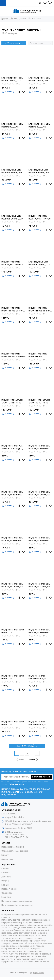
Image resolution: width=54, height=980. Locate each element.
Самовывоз (7, 893)
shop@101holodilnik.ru (15, 817)
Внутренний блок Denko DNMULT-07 (13, 677)
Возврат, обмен (9, 889)
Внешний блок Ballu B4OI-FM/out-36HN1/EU (13, 263)
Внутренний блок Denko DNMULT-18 (13, 723)
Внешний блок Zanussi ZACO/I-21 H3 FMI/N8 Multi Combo (12, 401)
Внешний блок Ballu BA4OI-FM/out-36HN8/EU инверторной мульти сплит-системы (40, 355)
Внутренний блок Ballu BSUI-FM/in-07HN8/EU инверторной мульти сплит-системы (39, 585)
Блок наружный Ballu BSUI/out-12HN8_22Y (39, 171)
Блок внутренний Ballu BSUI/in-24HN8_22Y (39, 79)
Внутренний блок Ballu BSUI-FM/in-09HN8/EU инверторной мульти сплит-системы (12, 585)
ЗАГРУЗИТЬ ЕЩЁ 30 (27, 746)
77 (37, 753)
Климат (5, 855)
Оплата (5, 881)
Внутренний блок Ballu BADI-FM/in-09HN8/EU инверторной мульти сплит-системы (39, 493)
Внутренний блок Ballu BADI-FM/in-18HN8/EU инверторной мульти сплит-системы (12, 539)
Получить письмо (41, 777)
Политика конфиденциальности (17, 905)
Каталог (5, 869)
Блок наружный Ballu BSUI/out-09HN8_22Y (12, 217)
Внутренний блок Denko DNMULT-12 (13, 631)
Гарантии (6, 897)
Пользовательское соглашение (17, 901)
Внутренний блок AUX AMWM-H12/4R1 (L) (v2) (12, 447)
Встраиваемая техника (13, 847)
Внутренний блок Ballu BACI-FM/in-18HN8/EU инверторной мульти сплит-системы (39, 447)
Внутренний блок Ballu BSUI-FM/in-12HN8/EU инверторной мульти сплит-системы (39, 539)
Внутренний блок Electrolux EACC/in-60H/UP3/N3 (38, 723)
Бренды (5, 885)
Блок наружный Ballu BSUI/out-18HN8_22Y (12, 171)
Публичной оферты (17, 784)
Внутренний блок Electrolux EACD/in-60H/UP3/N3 (38, 677)
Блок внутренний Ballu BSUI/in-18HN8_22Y (12, 79)
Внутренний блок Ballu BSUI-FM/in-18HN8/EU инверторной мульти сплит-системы (39, 631)
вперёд (33, 760)
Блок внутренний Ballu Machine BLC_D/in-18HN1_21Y (39, 126)
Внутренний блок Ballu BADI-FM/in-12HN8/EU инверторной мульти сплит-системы (12, 493)
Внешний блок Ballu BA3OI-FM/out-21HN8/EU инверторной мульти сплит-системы (13, 310)
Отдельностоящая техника (15, 851)
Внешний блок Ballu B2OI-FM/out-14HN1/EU (40, 217)
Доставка (6, 877)
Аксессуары (7, 859)
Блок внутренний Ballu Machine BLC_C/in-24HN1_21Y (12, 126)
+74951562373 (11, 811)
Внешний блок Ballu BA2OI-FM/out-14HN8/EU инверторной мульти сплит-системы (40, 310)
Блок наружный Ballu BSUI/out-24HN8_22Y (39, 263)
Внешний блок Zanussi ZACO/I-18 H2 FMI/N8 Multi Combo (39, 401)
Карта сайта (39, 973)
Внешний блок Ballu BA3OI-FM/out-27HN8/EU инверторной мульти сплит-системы (13, 355)
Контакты (6, 873)
